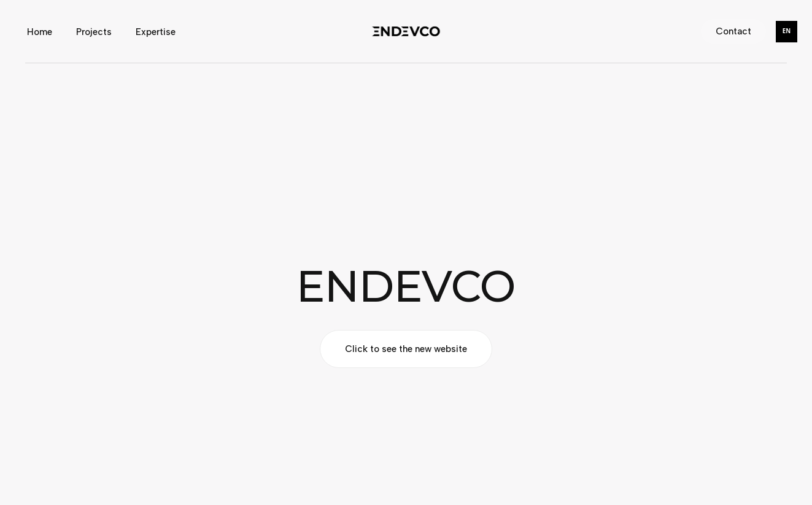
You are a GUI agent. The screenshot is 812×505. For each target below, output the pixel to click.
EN (787, 31)
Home (40, 31)
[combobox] (787, 32)
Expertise (156, 31)
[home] (406, 31)
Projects (94, 31)
